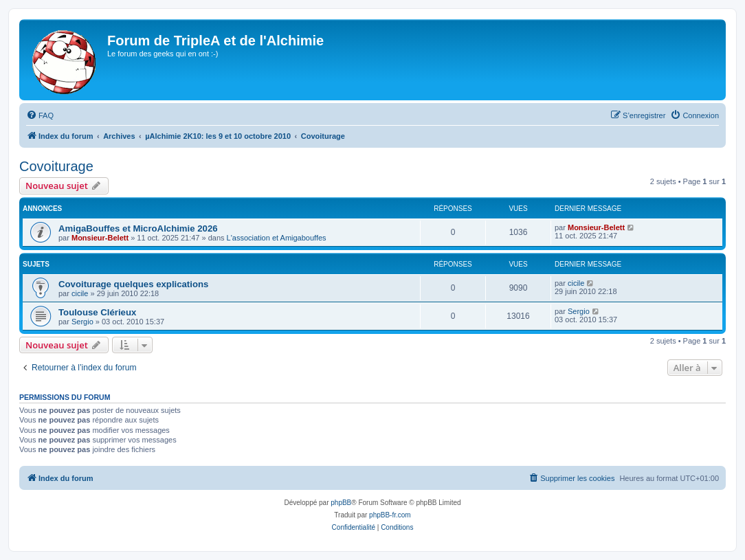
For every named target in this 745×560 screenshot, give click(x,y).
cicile (80, 293)
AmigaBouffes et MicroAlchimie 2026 (138, 228)
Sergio (82, 322)
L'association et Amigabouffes (277, 238)
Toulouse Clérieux (97, 312)
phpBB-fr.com (390, 515)
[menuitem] (40, 115)
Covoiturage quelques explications (133, 284)
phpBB (341, 503)
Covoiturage (56, 166)
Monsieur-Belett (100, 238)
